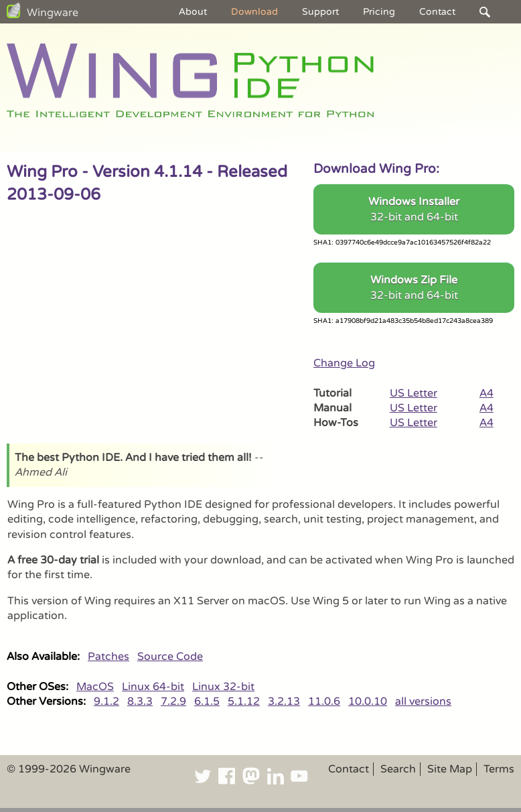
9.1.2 (106, 701)
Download (254, 12)
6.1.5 (207, 701)
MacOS (95, 687)
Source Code (170, 657)
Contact (437, 12)
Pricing (379, 12)
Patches (108, 657)
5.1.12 (244, 701)
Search (398, 769)
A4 (487, 393)
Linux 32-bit (223, 687)
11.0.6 (324, 701)
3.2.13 (284, 701)
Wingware (53, 13)
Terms (499, 769)
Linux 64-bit (153, 687)
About (193, 12)
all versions (423, 701)
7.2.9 (173, 701)
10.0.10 (368, 701)
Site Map (450, 769)
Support (320, 12)
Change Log (344, 363)
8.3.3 (140, 701)
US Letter (414, 393)
